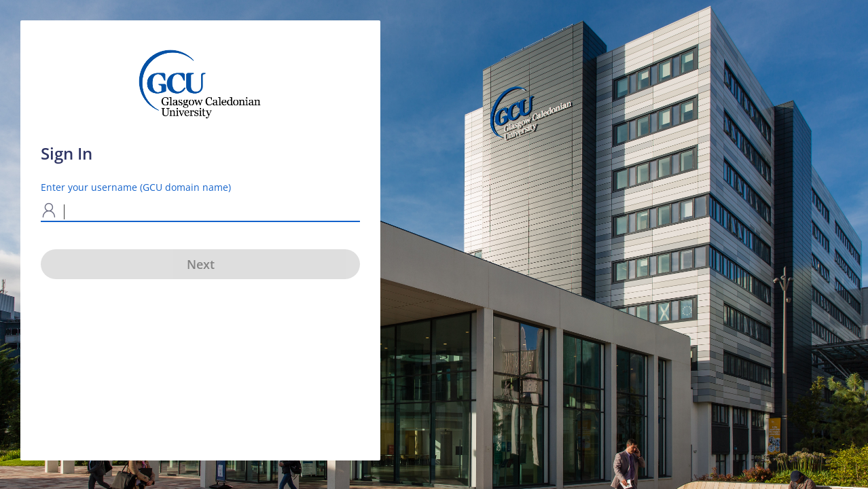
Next (201, 264)
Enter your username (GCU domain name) (136, 187)
